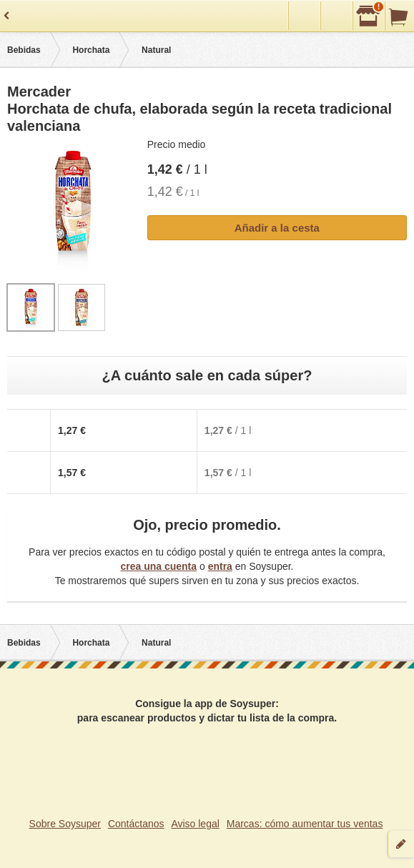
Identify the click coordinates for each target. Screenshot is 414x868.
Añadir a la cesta (277, 228)
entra (220, 566)
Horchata (91, 50)
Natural (156, 50)
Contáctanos (136, 824)
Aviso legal (195, 824)
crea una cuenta (158, 566)
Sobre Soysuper (65, 824)
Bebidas (24, 50)
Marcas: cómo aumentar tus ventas (305, 824)
